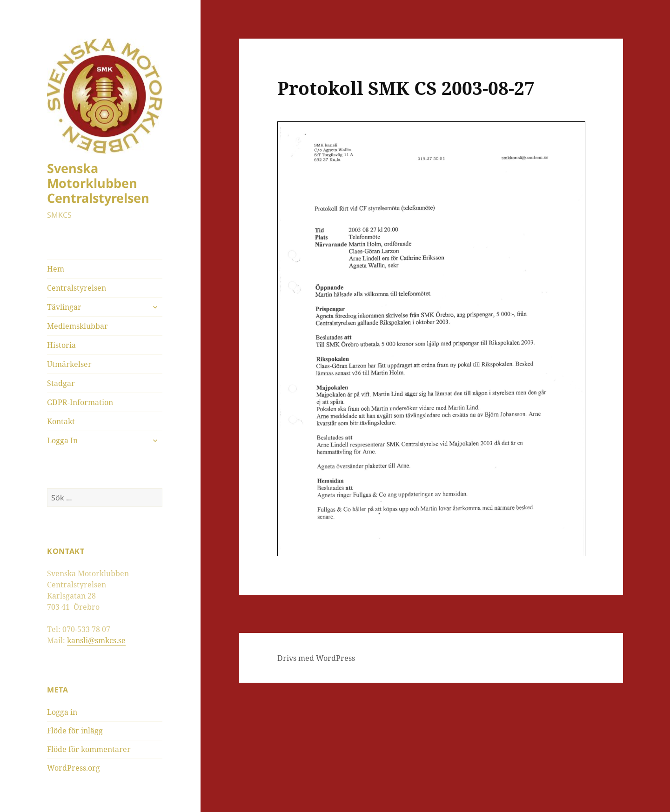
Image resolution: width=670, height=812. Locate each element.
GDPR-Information (80, 402)
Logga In (62, 440)
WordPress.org (74, 768)
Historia (61, 345)
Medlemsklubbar (77, 326)
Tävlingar (64, 307)
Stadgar (61, 383)
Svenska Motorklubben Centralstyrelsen (98, 183)
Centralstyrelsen (77, 288)
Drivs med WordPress (316, 658)
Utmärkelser (69, 364)
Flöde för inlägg (75, 731)
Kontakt (61, 421)
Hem (56, 269)
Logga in (62, 712)
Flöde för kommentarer (89, 749)
